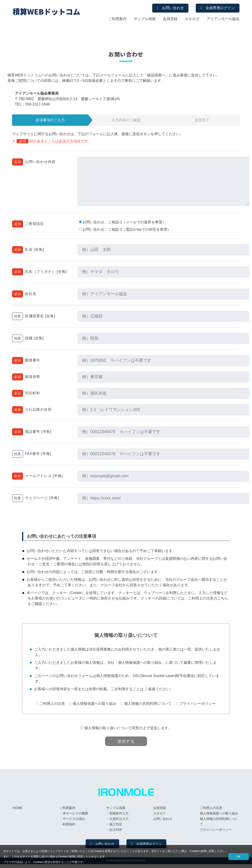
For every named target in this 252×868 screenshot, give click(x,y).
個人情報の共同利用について (148, 704)
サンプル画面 (145, 19)
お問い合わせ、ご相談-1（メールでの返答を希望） (123, 222)
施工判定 (116, 828)
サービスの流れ (74, 822)
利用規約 (69, 828)
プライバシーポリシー (198, 704)
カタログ (192, 19)
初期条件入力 (119, 817)
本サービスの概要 (75, 817)
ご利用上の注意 (52, 704)
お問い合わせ (166, 8)
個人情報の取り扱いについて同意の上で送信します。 (128, 728)
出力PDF (116, 833)
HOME (17, 811)
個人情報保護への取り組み (95, 704)
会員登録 (170, 19)
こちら (223, 598)
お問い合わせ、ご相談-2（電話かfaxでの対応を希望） (125, 229)
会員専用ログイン (218, 8)
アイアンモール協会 (223, 19)
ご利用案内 (117, 19)
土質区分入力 (119, 822)
